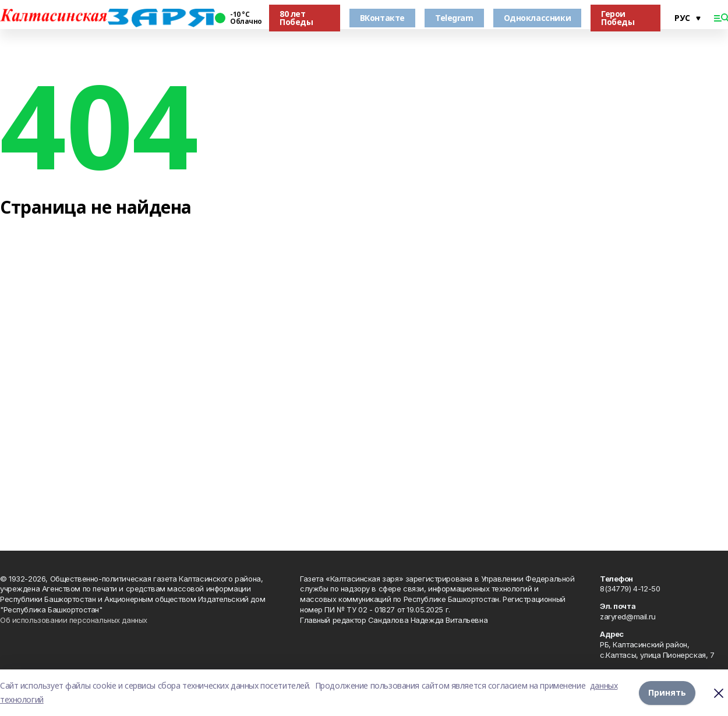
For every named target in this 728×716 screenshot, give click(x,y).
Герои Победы (618, 18)
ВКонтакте (382, 18)
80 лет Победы (296, 18)
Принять (667, 692)
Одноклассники (538, 18)
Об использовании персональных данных (74, 620)
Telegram (454, 18)
